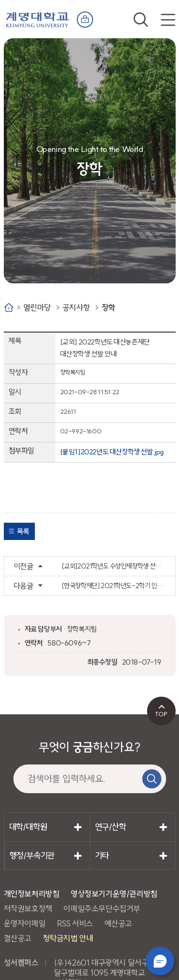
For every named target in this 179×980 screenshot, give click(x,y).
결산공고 (18, 938)
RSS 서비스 (75, 923)
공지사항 (76, 307)
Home (9, 307)
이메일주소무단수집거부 (102, 909)
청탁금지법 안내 (68, 938)
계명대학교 (37, 18)
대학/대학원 (28, 827)
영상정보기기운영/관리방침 (114, 894)
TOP (161, 714)
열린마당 (37, 307)
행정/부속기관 (32, 856)
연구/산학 (111, 827)
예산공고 (118, 923)
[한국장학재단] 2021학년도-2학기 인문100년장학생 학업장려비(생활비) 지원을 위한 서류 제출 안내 (114, 586)
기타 (102, 856)
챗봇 (160, 961)
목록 (23, 531)
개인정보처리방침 (32, 894)
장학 (109, 307)
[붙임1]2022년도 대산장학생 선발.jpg (112, 452)
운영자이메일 (25, 923)
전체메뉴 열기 (168, 20)
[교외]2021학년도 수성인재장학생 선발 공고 (114, 566)
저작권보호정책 (28, 909)
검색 (141, 20)
